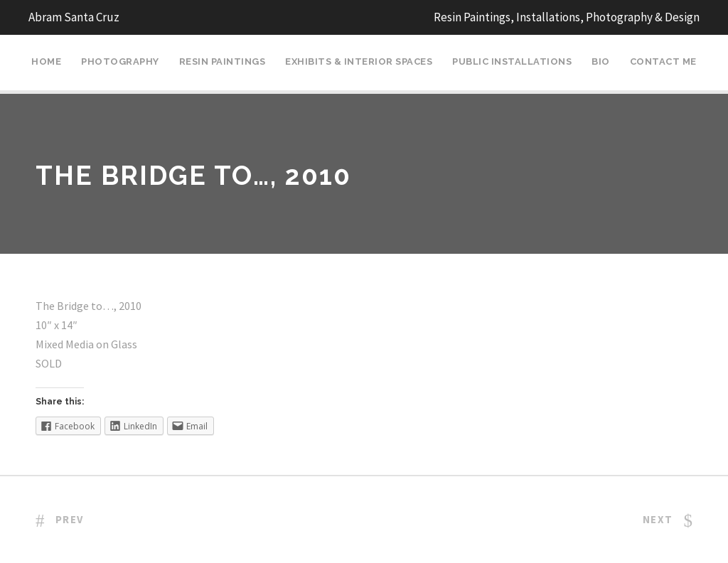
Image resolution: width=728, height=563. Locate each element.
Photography (120, 61)
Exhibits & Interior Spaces (359, 61)
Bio (601, 61)
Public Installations (512, 61)
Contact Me (663, 61)
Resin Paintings (223, 61)
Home (46, 61)
